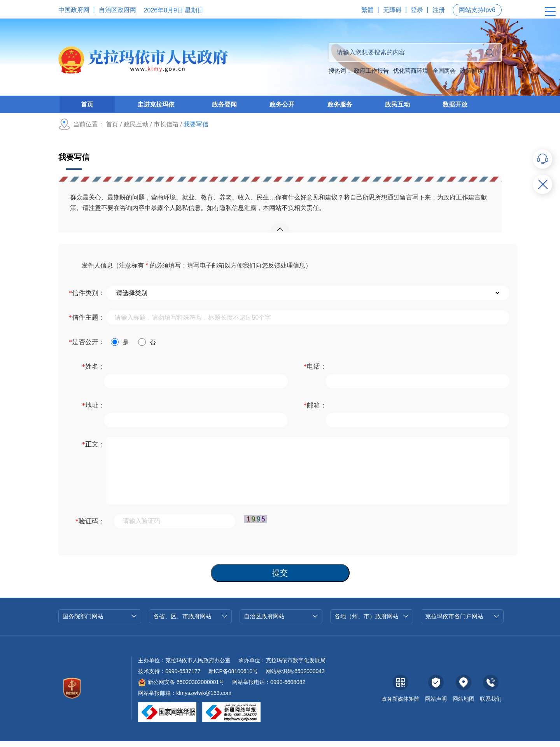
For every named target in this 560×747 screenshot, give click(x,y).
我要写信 (74, 163)
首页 (112, 130)
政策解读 (472, 71)
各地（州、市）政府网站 (372, 622)
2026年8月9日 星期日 (174, 10)
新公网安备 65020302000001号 (181, 688)
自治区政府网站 (281, 622)
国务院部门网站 (100, 622)
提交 (280, 579)
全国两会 (444, 71)
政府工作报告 (371, 71)
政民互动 (136, 130)
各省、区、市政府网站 (190, 622)
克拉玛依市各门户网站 (462, 622)
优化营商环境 (411, 71)
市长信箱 (166, 130)
